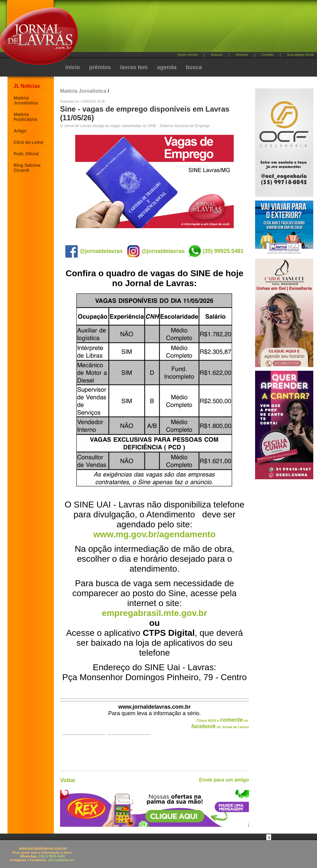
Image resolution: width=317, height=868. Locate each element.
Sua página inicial (300, 55)
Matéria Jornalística (26, 100)
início (73, 67)
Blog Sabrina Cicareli (27, 168)
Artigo (20, 131)
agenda (167, 67)
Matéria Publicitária (25, 117)
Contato (268, 55)
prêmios (100, 67)
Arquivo (217, 55)
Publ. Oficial (26, 154)
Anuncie (242, 55)
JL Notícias (27, 86)
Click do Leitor (29, 142)
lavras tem (134, 67)
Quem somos (187, 55)
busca (194, 67)
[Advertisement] (191, 28)
